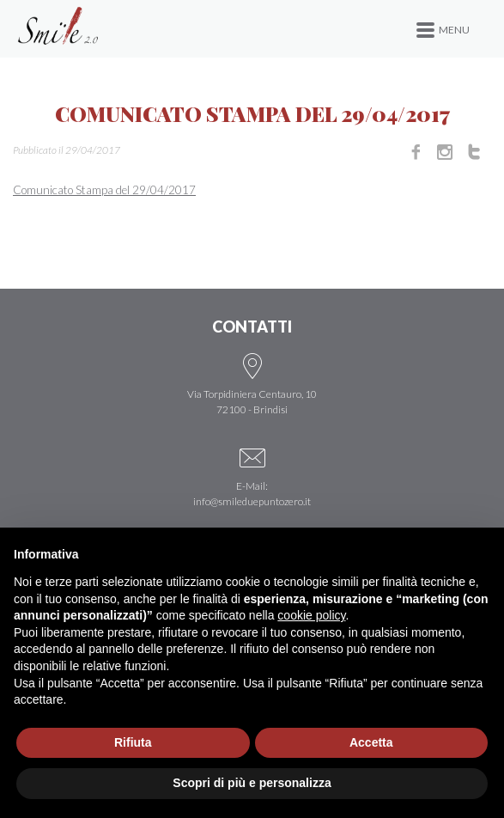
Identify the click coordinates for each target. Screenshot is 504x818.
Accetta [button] (371, 742)
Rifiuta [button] (133, 742)
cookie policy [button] (311, 615)
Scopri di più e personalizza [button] (252, 783)
